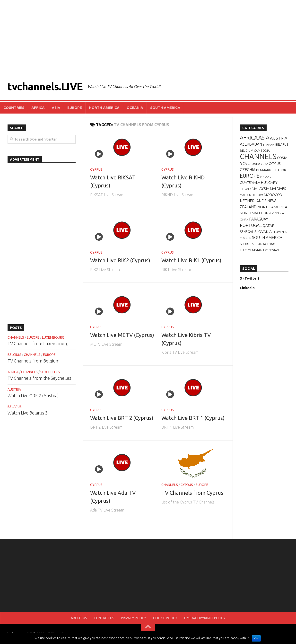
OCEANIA (135, 108)
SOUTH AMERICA (165, 108)
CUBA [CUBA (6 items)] (264, 164)
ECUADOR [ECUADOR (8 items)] (279, 170)
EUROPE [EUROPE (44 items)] (250, 176)
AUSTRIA (14, 389)
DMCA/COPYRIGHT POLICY (205, 618)
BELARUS (15, 407)
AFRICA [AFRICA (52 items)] (249, 137)
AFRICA (38, 108)
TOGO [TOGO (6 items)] (271, 244)
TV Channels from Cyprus (192, 493)
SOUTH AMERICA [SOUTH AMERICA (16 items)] (267, 238)
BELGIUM (14, 355)
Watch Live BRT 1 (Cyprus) (193, 418)
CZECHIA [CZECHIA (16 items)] (248, 170)
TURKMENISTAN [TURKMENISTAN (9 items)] (251, 250)
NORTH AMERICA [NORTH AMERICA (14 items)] (272, 207)
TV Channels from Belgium (34, 361)
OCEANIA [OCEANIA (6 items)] (278, 213)
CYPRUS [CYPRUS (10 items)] (275, 164)
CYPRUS (96, 169)
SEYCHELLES (50, 372)
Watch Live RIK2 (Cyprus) (120, 260)
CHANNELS (170, 485)
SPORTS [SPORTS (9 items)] (246, 244)
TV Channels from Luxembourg (38, 344)
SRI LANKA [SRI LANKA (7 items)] (259, 244)
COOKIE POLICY (165, 618)
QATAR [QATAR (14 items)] (268, 225)
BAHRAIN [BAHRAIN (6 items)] (269, 145)
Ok (256, 638)
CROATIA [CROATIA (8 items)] (254, 164)
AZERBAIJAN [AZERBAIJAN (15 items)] (251, 144)
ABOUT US (79, 618)
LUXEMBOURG (53, 337)
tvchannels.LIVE (45, 86)
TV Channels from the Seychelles (39, 378)
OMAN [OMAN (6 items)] (244, 219)
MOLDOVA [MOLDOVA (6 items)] (256, 195)
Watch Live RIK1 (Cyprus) (191, 260)
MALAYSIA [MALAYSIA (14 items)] (260, 188)
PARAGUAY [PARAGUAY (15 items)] (259, 219)
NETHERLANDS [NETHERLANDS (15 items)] (253, 201)
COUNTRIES (14, 108)
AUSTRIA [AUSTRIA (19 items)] (279, 138)
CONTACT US (104, 618)
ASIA (56, 108)
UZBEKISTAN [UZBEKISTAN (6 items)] (271, 250)
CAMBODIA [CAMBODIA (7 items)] (262, 151)
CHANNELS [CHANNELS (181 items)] (258, 156)
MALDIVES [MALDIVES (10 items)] (278, 189)
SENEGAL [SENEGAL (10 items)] (247, 232)
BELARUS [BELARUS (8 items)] (282, 144)
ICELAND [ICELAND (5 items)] (245, 189)
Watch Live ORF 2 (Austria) (33, 396)
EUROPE (75, 108)
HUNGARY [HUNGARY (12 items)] (269, 182)
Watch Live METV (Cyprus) (122, 335)
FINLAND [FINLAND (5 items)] (266, 177)
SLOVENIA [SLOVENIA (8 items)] (279, 232)
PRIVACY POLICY (134, 618)
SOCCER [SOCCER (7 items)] (246, 238)
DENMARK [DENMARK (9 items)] (264, 170)
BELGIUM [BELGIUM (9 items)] (247, 150)
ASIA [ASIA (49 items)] (264, 137)
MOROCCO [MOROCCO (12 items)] (273, 195)
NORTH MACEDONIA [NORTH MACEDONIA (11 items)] (256, 213)
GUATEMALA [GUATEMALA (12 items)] (250, 182)
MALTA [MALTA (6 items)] (244, 195)
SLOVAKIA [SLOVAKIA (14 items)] (263, 231)
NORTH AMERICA (104, 108)
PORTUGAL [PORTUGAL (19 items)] (251, 225)
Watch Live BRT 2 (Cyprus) (122, 418)
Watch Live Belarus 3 (28, 413)
